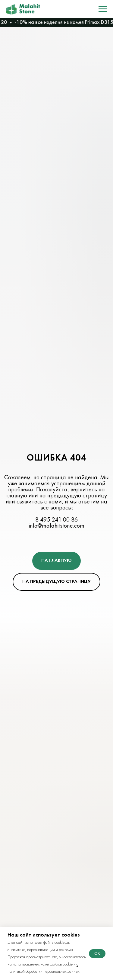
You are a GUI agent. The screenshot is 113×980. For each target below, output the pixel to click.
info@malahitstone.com (57, 526)
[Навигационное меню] (103, 9)
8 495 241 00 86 (56, 520)
